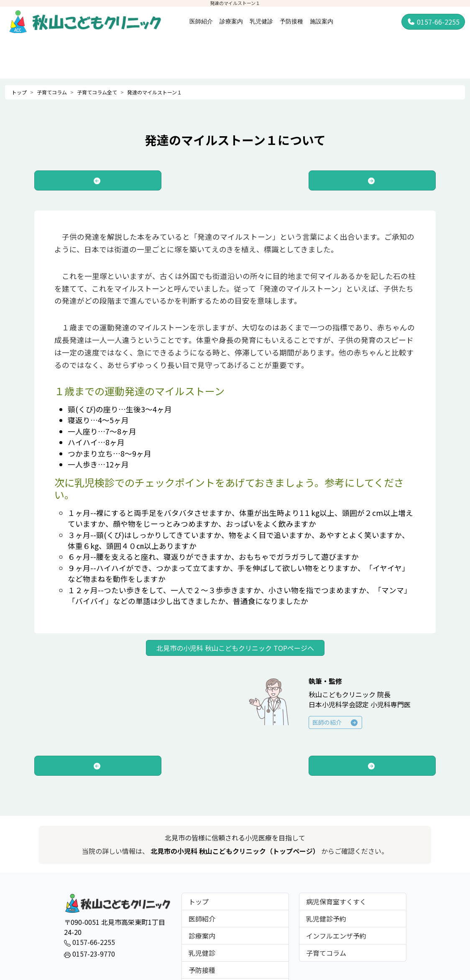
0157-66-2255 (433, 22)
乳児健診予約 (326, 919)
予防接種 (291, 21)
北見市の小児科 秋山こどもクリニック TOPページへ (235, 648)
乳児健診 (261, 21)
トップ (19, 92)
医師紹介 (201, 21)
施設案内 (322, 21)
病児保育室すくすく (336, 901)
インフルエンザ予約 (336, 936)
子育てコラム (52, 92)
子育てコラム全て (97, 92)
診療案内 (231, 21)
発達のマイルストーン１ (155, 92)
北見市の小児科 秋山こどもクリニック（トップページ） (236, 851)
